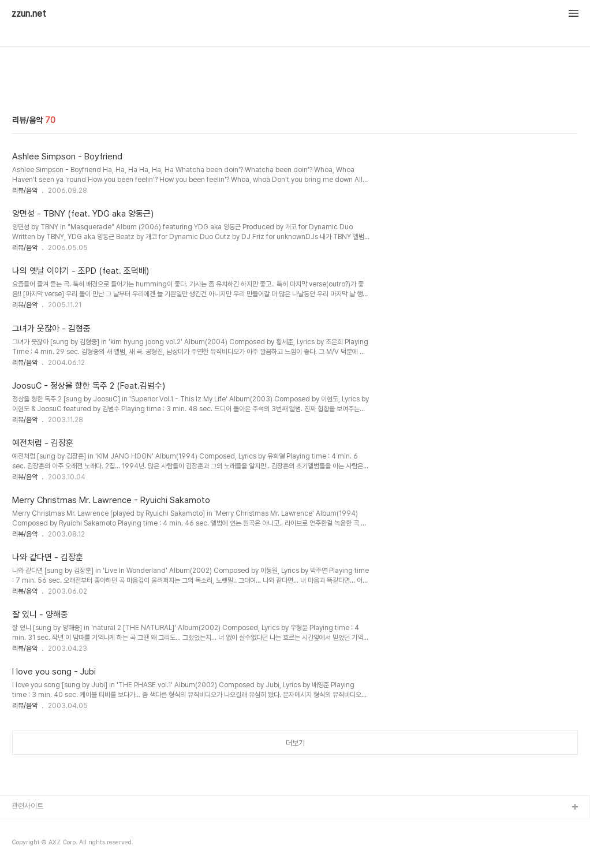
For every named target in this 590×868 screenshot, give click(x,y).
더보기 (295, 743)
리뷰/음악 (25, 191)
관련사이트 (27, 806)
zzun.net (29, 14)
